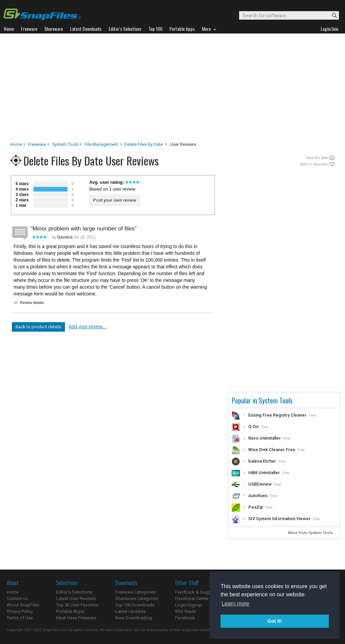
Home (16, 144)
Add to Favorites (315, 164)
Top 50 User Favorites (77, 605)
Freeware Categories (135, 592)
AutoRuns (258, 496)
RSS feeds (186, 611)
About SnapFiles (23, 605)
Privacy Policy (20, 611)
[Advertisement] (173, 89)
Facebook (185, 618)
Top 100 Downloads (135, 605)
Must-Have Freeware (76, 618)
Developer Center (192, 598)
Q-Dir (254, 427)
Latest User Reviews (76, 598)
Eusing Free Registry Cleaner (277, 415)
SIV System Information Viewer (279, 519)
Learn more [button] (235, 604)
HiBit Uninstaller (264, 473)
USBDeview (260, 484)
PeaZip (256, 507)
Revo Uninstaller (264, 438)
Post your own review (115, 200)
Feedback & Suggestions (200, 592)
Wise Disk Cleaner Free (272, 450)
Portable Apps (70, 611)
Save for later (317, 158)
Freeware (37, 144)
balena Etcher (262, 461)
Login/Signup (189, 605)
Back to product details (38, 327)
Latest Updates (130, 611)
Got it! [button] (275, 621)
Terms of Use (20, 618)
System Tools (65, 144)
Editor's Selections (74, 592)
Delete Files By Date (143, 144)
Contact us (17, 598)
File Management (101, 144)
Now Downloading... (135, 618)
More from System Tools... (312, 533)
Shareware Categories (137, 598)
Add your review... (87, 327)
